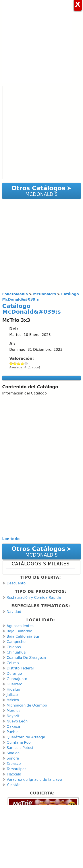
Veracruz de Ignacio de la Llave (34, 780)
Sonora (13, 758)
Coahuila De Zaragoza (26, 658)
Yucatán (14, 785)
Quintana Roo (19, 742)
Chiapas (14, 647)
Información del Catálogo (24, 393)
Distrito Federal (20, 668)
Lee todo (11, 539)
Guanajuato (17, 679)
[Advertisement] (41, 41)
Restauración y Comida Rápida (34, 598)
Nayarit (13, 716)
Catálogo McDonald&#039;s (32, 309)
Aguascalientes (20, 626)
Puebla (13, 732)
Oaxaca (13, 727)
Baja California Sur (23, 636)
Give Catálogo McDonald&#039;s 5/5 (26, 363)
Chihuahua (16, 652)
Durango (14, 674)
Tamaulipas (17, 769)
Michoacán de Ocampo (27, 705)
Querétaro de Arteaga (26, 737)
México (13, 700)
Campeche (16, 642)
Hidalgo (13, 689)
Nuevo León (17, 721)
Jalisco (12, 695)
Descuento (16, 583)
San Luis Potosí (20, 748)
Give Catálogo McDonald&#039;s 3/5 (19, 363)
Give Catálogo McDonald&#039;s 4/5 (22, 363)
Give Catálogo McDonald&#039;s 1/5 (11, 363)
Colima (13, 663)
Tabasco (14, 764)
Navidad (14, 612)
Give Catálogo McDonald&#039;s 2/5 (15, 363)
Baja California (19, 631)
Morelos (14, 711)
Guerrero (14, 684)
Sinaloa (13, 753)
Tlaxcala (14, 774)
